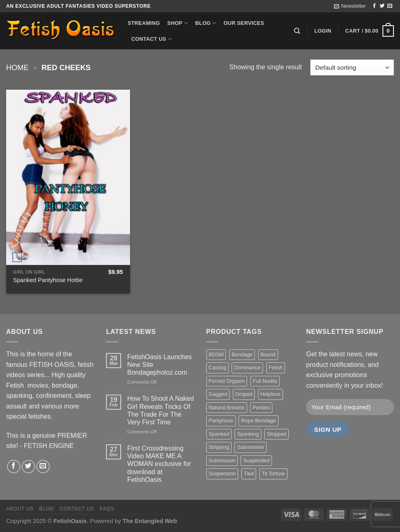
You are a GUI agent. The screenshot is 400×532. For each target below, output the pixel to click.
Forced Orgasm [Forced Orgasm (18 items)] (227, 381)
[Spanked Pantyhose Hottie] (68, 177)
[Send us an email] (390, 6)
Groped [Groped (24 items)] (244, 394)
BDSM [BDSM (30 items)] (216, 354)
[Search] (297, 31)
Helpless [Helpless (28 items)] (271, 394)
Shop (178, 23)
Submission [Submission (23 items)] (250, 447)
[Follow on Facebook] (374, 6)
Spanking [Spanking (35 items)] (248, 434)
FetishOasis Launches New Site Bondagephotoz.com (159, 365)
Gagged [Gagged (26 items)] (218, 394)
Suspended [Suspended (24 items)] (256, 460)
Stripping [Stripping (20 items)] (219, 447)
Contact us (151, 39)
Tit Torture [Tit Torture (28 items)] (273, 474)
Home (17, 67)
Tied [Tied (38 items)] (249, 474)
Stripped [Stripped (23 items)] (276, 434)
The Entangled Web (150, 521)
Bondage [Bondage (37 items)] (242, 354)
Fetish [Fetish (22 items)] (276, 368)
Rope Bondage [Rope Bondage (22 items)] (258, 421)
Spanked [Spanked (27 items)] (219, 434)
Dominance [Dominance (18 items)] (247, 368)
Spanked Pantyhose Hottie (48, 280)
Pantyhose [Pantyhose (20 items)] (221, 421)
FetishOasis (70, 521)
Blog (206, 23)
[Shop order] (352, 67)
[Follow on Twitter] (382, 6)
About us (20, 509)
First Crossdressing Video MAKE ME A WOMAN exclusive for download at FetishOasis (159, 464)
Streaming (144, 23)
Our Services (244, 23)
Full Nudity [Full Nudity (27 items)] (265, 381)
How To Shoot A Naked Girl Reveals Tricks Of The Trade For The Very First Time (160, 410)
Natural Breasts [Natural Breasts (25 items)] (227, 407)
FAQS (107, 509)
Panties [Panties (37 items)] (261, 407)
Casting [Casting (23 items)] (218, 368)
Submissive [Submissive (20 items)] (222, 460)
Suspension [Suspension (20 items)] (222, 474)
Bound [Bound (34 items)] (268, 354)
